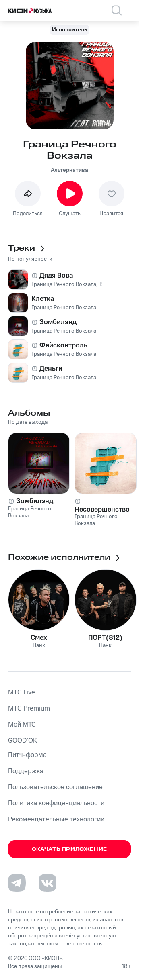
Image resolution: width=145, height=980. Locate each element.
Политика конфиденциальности (56, 803)
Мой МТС (22, 725)
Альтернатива (69, 170)
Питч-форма (27, 755)
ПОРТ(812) (105, 638)
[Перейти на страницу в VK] (48, 883)
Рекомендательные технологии (56, 819)
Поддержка (26, 771)
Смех (39, 638)
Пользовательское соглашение (55, 787)
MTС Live (22, 692)
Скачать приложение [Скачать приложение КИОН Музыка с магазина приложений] (69, 849)
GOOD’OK (23, 741)
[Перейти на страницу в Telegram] (17, 883)
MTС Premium (29, 708)
